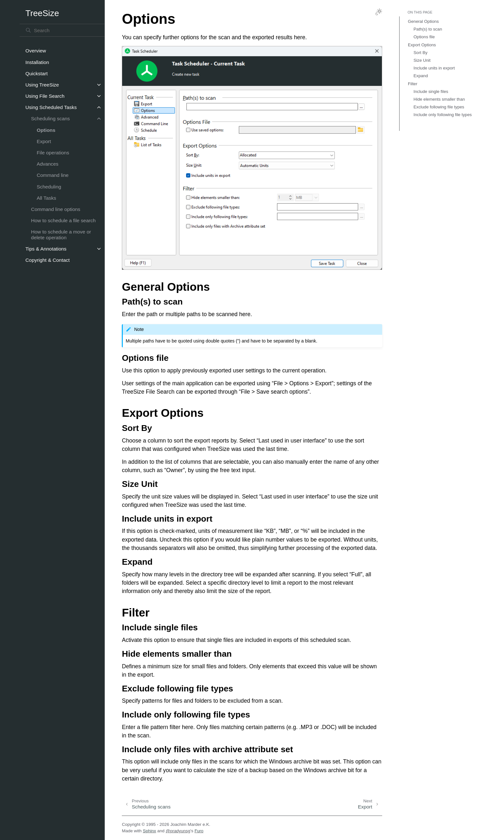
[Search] (62, 30)
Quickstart (36, 73)
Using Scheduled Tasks (51, 107)
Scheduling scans (51, 119)
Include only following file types (443, 115)
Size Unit (422, 60)
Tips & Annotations (46, 249)
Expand (421, 76)
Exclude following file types (439, 107)
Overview (36, 51)
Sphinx (149, 831)
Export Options (422, 45)
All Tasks (46, 198)
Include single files (431, 91)
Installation (37, 62)
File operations (53, 153)
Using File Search (45, 96)
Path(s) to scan (428, 29)
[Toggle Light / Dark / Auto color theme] (379, 12)
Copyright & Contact (48, 260)
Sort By (421, 53)
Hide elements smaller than (439, 99)
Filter (413, 84)
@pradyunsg (178, 831)
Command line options (56, 209)
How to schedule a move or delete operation (61, 235)
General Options (423, 21)
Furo (199, 831)
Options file (424, 37)
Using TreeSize (42, 85)
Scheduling (49, 187)
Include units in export (434, 68)
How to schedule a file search (63, 220)
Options (46, 130)
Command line (53, 175)
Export (44, 141)
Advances (48, 164)
